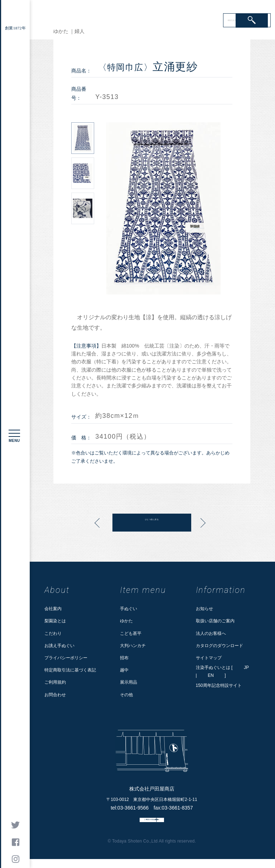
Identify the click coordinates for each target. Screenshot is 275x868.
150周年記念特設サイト (219, 685)
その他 (126, 695)
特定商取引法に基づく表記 (70, 670)
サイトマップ (209, 658)
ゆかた (126, 621)
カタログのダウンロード (219, 646)
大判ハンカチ (133, 646)
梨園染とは (55, 621)
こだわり (53, 633)
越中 (124, 670)
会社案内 (53, 609)
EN (211, 675)
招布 (124, 658)
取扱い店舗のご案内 (215, 621)
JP (246, 667)
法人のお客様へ (211, 633)
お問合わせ (55, 695)
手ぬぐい (129, 609)
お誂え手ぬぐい (59, 646)
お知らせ (204, 609)
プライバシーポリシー (66, 658)
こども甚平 (131, 633)
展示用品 (129, 682)
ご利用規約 (55, 682)
